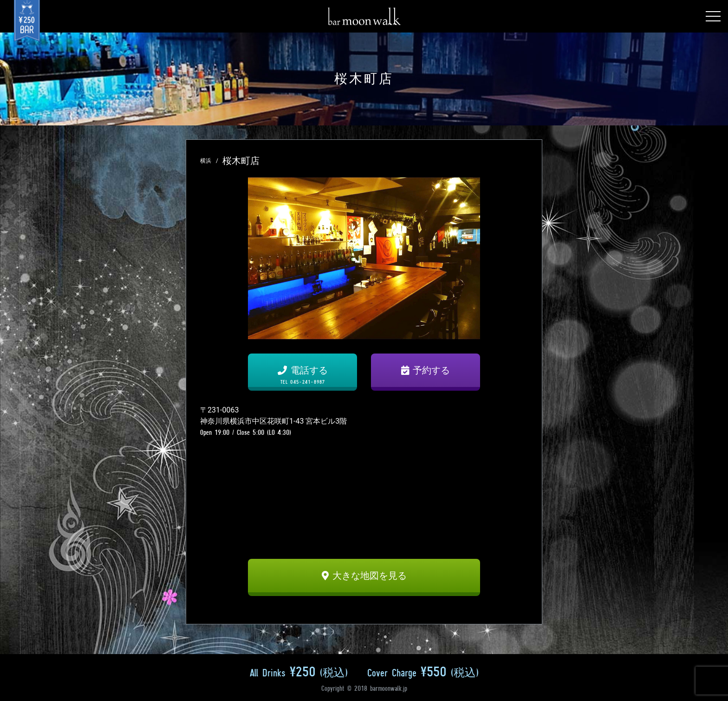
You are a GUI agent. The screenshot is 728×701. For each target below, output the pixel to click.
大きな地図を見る (364, 576)
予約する (426, 370)
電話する (302, 375)
